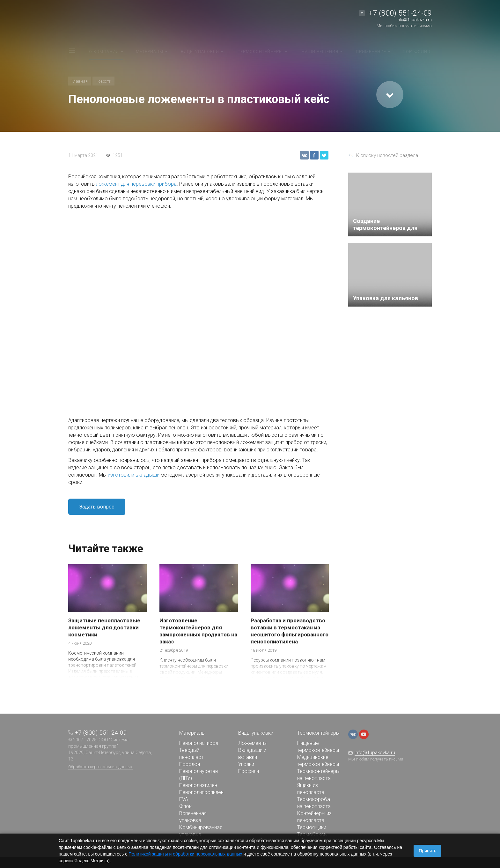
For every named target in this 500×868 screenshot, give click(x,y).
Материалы (192, 733)
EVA (184, 799)
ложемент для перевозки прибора (136, 184)
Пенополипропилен (201, 792)
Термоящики (312, 827)
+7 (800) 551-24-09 (400, 13)
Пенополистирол (199, 743)
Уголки (246, 764)
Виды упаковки (256, 733)
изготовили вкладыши (134, 475)
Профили (249, 771)
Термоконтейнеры (318, 733)
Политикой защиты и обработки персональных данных (185, 854)
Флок (185, 806)
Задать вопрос (97, 507)
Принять (427, 851)
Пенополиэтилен (198, 785)
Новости (103, 81)
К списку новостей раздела (387, 155)
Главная (80, 81)
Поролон (190, 764)
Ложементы (252, 743)
